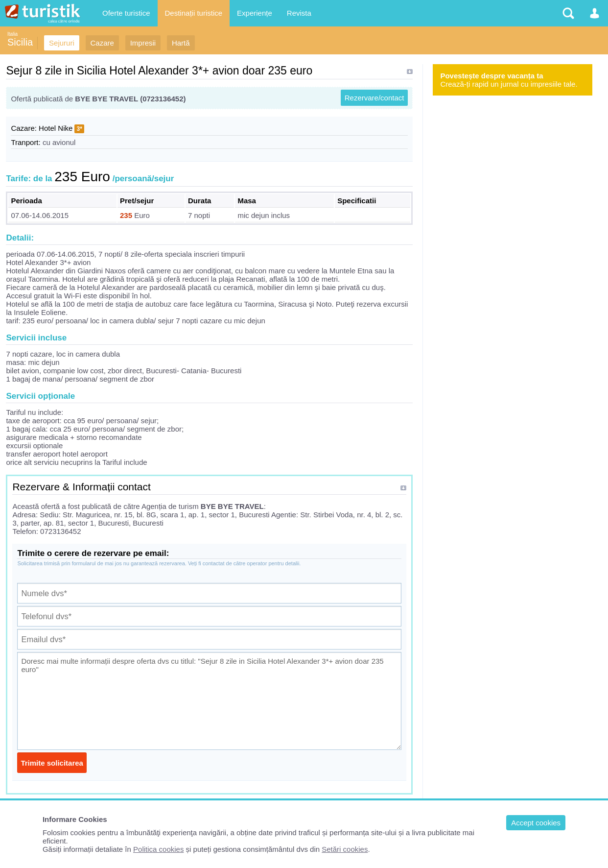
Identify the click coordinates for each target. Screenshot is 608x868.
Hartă (181, 43)
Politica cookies (158, 849)
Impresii (143, 43)
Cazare (102, 43)
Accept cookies (536, 823)
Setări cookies (345, 849)
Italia (12, 34)
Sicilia (20, 42)
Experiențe (255, 13)
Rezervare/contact (374, 98)
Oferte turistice (126, 13)
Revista (299, 13)
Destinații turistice (194, 13)
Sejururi (62, 43)
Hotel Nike (56, 128)
